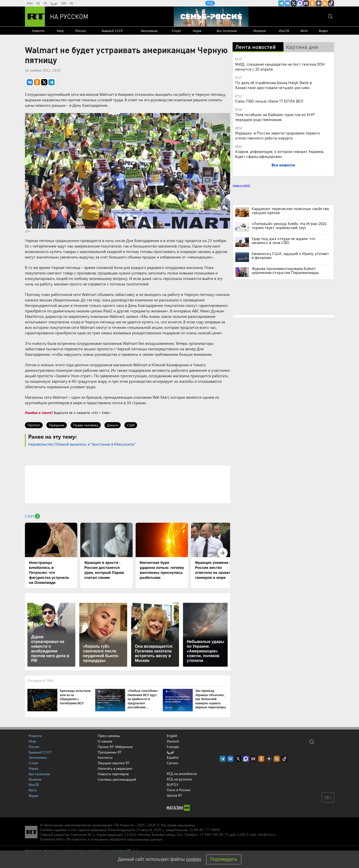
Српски (173, 763)
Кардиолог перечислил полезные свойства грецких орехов (290, 211)
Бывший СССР (112, 31)
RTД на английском (182, 774)
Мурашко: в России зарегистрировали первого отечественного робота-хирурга (277, 135)
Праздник (57, 425)
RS (71, 3)
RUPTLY (173, 785)
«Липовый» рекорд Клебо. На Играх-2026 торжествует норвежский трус (289, 226)
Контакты (105, 757)
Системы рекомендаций (117, 779)
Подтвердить (224, 859)
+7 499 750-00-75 (214, 834)
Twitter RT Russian (294, 3)
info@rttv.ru (267, 834)
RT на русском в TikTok (331, 3)
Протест (34, 425)
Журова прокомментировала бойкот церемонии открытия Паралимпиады (285, 270)
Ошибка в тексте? (39, 413)
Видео (323, 31)
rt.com (72, 830)
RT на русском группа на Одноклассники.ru (312, 3)
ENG (30, 3)
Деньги (113, 425)
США (131, 425)
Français (173, 747)
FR (45, 3)
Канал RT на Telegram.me (281, 3)
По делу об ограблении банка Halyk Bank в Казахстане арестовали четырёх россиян (273, 85)
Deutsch (173, 741)
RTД (210, 3)
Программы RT (110, 752)
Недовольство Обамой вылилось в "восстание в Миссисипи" (82, 444)
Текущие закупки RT (114, 763)
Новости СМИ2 (241, 185)
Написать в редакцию (115, 768)
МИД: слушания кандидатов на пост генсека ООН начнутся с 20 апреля (280, 66)
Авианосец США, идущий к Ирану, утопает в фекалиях (290, 255)
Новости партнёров (113, 774)
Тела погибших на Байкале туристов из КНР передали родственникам (275, 117)
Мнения (260, 31)
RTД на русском (179, 779)
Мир (60, 31)
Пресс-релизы (109, 736)
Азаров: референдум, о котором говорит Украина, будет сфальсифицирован (280, 154)
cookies (194, 859)
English (172, 736)
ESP (64, 3)
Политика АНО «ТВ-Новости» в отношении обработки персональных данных (101, 839)
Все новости (283, 165)
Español (173, 757)
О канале (105, 741)
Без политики (227, 31)
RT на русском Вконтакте (287, 3)
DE (38, 3)
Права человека (86, 425)
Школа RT (174, 795)
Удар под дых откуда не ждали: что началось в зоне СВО (283, 241)
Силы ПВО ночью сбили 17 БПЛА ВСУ (269, 101)
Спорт (176, 31)
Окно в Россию (179, 790)
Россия (81, 31)
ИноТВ (284, 31)
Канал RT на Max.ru (300, 3)
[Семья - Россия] (211, 16)
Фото (304, 31)
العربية (54, 3)
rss (325, 3)
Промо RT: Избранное (115, 747)
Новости (38, 31)
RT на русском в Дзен (319, 3)
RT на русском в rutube (306, 3)
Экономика (149, 31)
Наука (197, 31)
